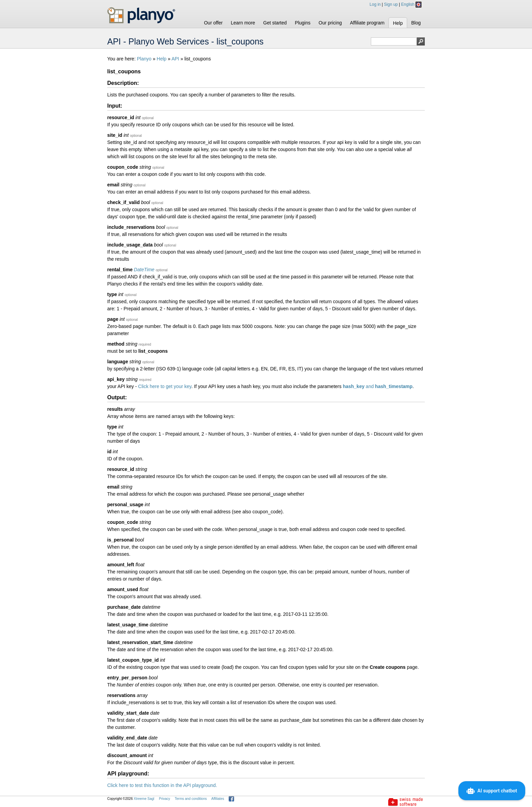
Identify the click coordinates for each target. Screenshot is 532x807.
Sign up (391, 4)
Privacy (164, 799)
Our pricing (330, 23)
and (377, 386)
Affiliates (218, 799)
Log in (375, 4)
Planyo (144, 59)
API (175, 59)
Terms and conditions (191, 799)
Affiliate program (367, 23)
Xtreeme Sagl (144, 799)
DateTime (144, 270)
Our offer (213, 23)
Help (398, 23)
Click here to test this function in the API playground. (162, 785)
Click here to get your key (165, 386)
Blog (416, 23)
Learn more (243, 23)
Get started (275, 23)
